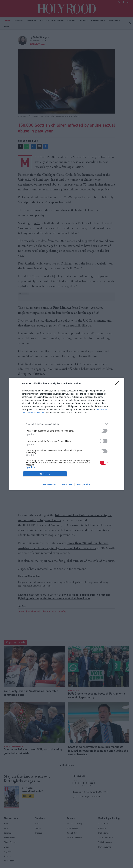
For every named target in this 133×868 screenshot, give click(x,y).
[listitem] (67, 424)
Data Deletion (50, 484)
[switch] (104, 431)
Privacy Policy (83, 484)
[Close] (118, 384)
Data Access (66, 484)
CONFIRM (45, 474)
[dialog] (67, 434)
